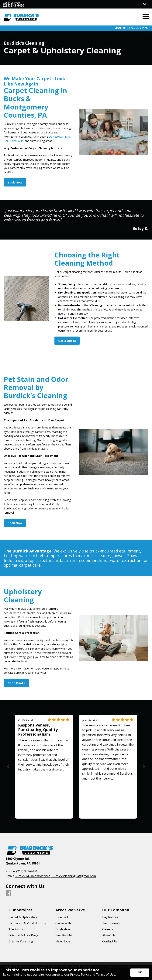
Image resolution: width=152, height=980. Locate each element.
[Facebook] (9, 893)
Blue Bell (62, 917)
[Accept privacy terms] (140, 973)
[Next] (143, 767)
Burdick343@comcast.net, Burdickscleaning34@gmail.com (55, 876)
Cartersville (17, 141)
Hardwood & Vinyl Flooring (27, 923)
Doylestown (56, 137)
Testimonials (111, 923)
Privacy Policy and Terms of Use (93, 975)
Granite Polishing (21, 941)
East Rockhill (64, 935)
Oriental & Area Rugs (23, 935)
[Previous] (9, 767)
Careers (108, 929)
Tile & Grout (17, 929)
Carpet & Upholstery (23, 917)
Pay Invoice (110, 917)
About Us (109, 935)
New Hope (63, 941)
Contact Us (110, 941)
